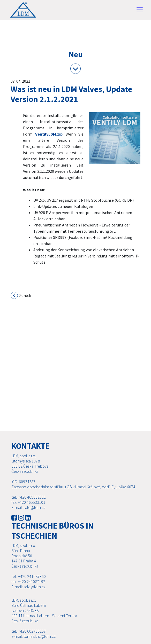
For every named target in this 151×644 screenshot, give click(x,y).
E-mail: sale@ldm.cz (28, 514)
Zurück (21, 296)
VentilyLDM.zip (49, 134)
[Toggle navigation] (140, 10)
